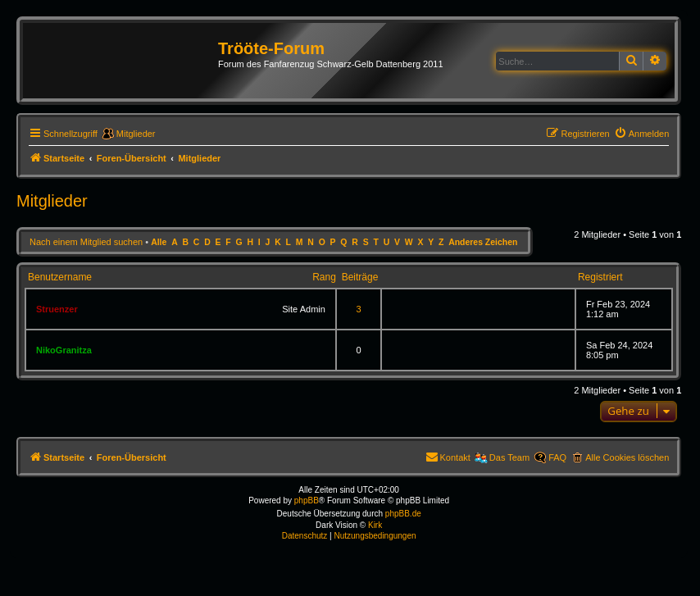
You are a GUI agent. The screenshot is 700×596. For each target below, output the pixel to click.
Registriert (600, 277)
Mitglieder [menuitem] (136, 134)
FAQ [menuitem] (557, 457)
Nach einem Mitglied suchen (86, 242)
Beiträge (360, 277)
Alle (159, 242)
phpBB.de (403, 514)
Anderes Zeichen (483, 242)
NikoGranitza (64, 350)
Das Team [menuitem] (509, 457)
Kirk (375, 525)
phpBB (307, 500)
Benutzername (60, 277)
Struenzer (57, 309)
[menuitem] (642, 134)
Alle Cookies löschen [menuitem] (627, 457)
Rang (324, 277)
